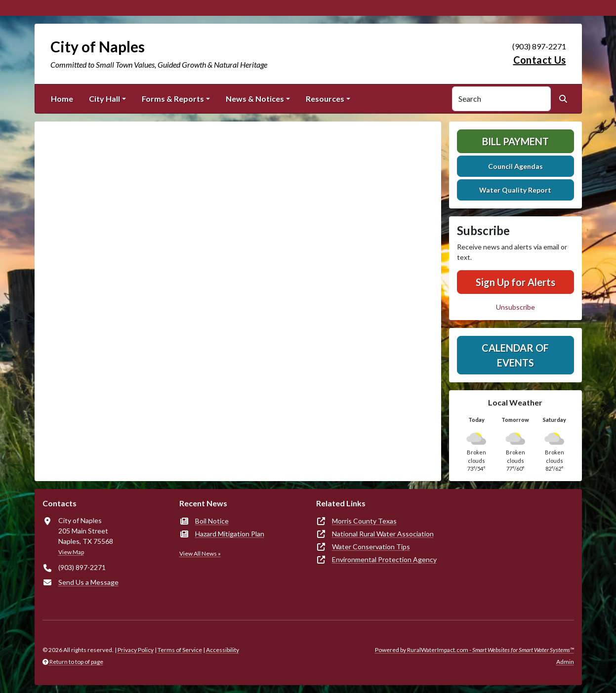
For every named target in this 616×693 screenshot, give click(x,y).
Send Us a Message (88, 582)
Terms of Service (180, 650)
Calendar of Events (515, 355)
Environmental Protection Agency (384, 559)
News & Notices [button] (255, 99)
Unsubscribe (515, 307)
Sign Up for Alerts (515, 282)
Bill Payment (515, 141)
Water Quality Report (515, 190)
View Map (71, 552)
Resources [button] (325, 99)
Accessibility (223, 650)
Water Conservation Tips (371, 547)
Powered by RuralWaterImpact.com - (474, 650)
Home (62, 99)
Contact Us (540, 60)
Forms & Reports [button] (173, 99)
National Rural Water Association (383, 534)
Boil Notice (212, 521)
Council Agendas (515, 166)
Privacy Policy (136, 650)
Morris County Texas (364, 521)
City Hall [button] (104, 99)
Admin (565, 662)
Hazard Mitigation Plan (230, 534)
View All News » (200, 553)
